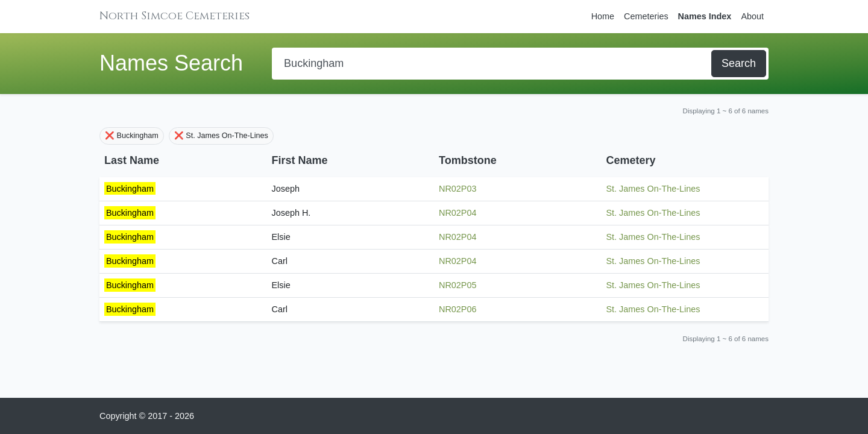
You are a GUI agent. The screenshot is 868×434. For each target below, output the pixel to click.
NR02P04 (458, 213)
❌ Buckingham (132, 136)
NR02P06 (458, 309)
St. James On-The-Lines (653, 189)
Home (603, 16)
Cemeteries (646, 16)
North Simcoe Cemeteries (175, 16)
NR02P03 (458, 189)
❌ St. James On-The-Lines (221, 136)
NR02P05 (458, 285)
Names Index (705, 16)
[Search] (493, 64)
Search (739, 63)
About (752, 16)
